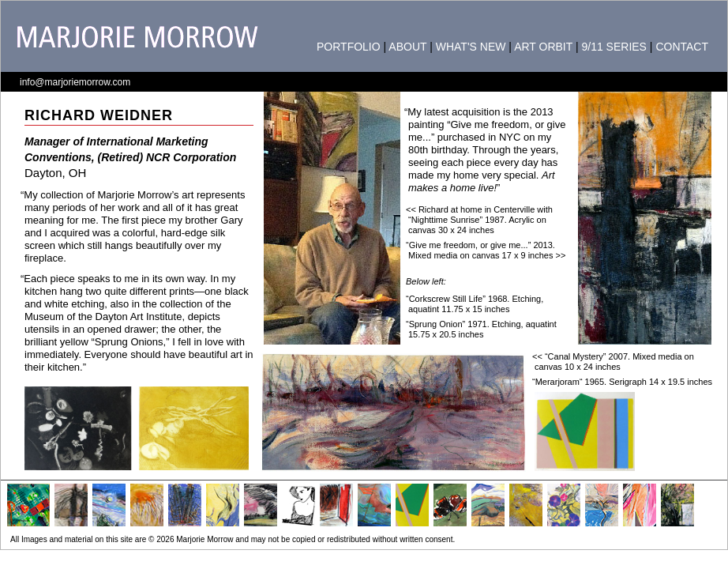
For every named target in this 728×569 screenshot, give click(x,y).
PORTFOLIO (349, 47)
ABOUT (407, 47)
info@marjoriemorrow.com (75, 82)
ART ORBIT (543, 47)
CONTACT (682, 47)
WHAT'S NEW (471, 47)
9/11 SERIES (614, 47)
